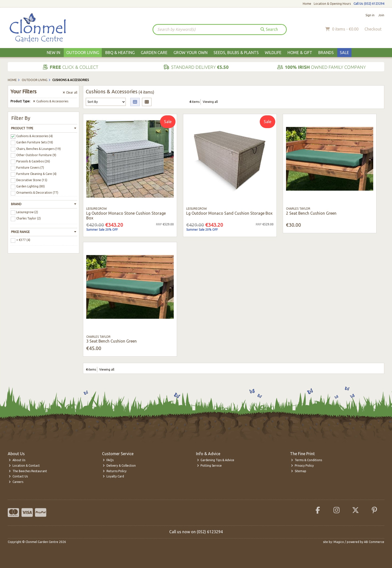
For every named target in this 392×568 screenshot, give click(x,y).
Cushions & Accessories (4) (34, 136)
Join (381, 15)
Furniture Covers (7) (30, 168)
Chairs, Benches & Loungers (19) (38, 149)
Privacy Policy (302, 466)
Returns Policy (115, 471)
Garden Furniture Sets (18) (35, 142)
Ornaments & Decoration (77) (37, 193)
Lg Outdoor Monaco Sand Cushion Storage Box (229, 213)
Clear (70, 92)
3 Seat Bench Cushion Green (111, 341)
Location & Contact (24, 466)
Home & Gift (300, 53)
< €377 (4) (23, 240)
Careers (16, 482)
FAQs (108, 460)
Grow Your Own (190, 53)
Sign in (370, 15)
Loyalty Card (113, 476)
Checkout (373, 29)
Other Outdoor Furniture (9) (36, 155)
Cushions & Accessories (51, 101)
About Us (17, 460)
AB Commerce (374, 542)
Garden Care (154, 53)
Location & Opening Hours (332, 4)
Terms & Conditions (306, 460)
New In (53, 53)
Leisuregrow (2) (27, 212)
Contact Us (18, 476)
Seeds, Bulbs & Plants (236, 53)
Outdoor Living (83, 53)
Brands (326, 53)
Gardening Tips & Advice (216, 460)
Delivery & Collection (119, 466)
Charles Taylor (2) (28, 218)
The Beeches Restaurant (28, 471)
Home (307, 4)
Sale (344, 53)
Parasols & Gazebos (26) (33, 161)
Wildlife (273, 53)
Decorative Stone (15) (32, 180)
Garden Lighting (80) (30, 186)
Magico (339, 542)
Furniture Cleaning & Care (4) (36, 174)
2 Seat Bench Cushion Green (311, 213)
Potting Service (209, 466)
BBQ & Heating (120, 53)
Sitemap (299, 471)
